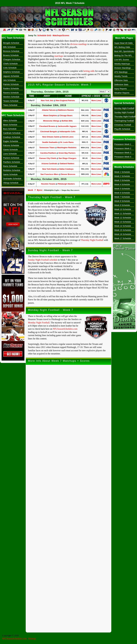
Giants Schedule (10, 150)
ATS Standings (121, 72)
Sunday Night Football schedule (43, 260)
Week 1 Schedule (122, 172)
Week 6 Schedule (122, 193)
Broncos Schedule (11, 51)
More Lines (96, 100)
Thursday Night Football (92, 240)
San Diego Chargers (68, 158)
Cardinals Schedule (12, 133)
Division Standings (123, 68)
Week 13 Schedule (123, 222)
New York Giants (50, 169)
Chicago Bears (66, 115)
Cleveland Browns (47, 126)
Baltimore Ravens (66, 110)
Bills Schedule (9, 47)
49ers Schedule (10, 121)
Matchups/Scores (61, 35)
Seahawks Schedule (12, 179)
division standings (78, 44)
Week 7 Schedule (122, 197)
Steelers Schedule (11, 97)
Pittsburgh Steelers (66, 184)
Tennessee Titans (47, 148)
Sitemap (32, 639)
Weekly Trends (121, 76)
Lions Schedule (10, 154)
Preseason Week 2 (123, 148)
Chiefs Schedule (10, 64)
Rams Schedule (10, 166)
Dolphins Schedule (11, 72)
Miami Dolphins (50, 115)
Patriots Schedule (11, 84)
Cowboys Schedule (12, 137)
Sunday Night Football (124, 112)
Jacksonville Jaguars (67, 126)
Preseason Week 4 (123, 157)
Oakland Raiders (67, 164)
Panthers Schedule (12, 162)
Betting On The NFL (123, 55)
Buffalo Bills (67, 121)
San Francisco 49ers (50, 174)
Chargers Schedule (12, 59)
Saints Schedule (10, 174)
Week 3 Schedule (122, 180)
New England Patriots (65, 100)
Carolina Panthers (48, 153)
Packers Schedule (11, 158)
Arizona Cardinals (49, 164)
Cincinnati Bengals (49, 132)
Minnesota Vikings (51, 121)
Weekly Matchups (122, 64)
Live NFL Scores (122, 60)
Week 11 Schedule (123, 214)
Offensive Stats (121, 80)
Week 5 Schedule (122, 189)
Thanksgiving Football (124, 121)
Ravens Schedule (11, 93)
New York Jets (47, 100)
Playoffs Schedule (122, 129)
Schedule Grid (44, 35)
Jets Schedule (9, 80)
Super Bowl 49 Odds (123, 43)
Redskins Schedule (12, 170)
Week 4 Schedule (122, 184)
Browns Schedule (11, 55)
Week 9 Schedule (122, 205)
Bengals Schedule (11, 43)
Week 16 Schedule (123, 234)
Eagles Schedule (11, 141)
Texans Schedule (11, 101)
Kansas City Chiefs (48, 158)
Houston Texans (48, 184)
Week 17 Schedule (123, 238)
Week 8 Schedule (122, 201)
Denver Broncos (68, 174)
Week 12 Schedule (123, 218)
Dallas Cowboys (66, 169)
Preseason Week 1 (123, 144)
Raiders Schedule (11, 89)
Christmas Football (123, 125)
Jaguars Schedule (11, 76)
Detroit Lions (68, 137)
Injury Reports (121, 89)
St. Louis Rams (67, 142)
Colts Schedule (10, 68)
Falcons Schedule (11, 145)
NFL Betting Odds (122, 47)
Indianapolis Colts (67, 132)
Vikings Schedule (11, 183)
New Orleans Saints (51, 137)
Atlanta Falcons (49, 110)
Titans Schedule (10, 105)
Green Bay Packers (67, 153)
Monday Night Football (39, 322)
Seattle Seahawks (50, 142)
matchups (59, 56)
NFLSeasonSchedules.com (65, 329)
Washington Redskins (67, 148)
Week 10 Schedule (123, 209)
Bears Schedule (10, 125)
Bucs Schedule (10, 129)
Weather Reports (122, 93)
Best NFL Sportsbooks (124, 51)
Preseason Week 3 (123, 153)
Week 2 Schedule (122, 176)
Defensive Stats (121, 85)
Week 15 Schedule (123, 230)
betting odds (89, 71)
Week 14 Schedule (123, 226)
